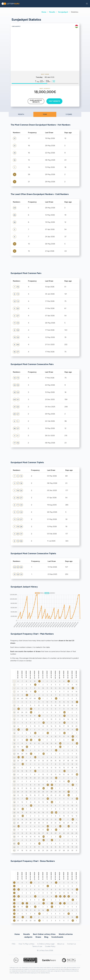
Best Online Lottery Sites (44, 934)
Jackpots (28, 937)
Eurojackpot (63, 12)
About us (61, 944)
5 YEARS (69, 114)
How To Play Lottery (26, 944)
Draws (38, 937)
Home (44, 12)
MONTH (21, 114)
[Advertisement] (45, 55)
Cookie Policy (50, 946)
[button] (87, 4)
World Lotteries (66, 934)
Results (52, 12)
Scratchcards (57, 937)
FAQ (14, 944)
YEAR (45, 114)
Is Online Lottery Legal (46, 944)
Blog (46, 937)
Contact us (71, 944)
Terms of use (37, 946)
